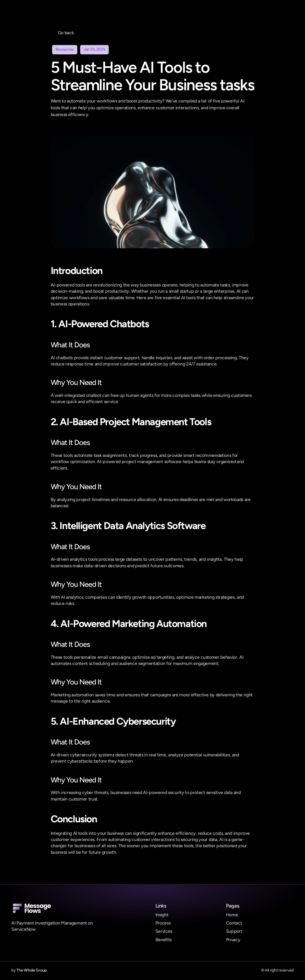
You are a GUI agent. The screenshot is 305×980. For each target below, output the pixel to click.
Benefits (164, 940)
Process (163, 923)
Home (232, 915)
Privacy (233, 940)
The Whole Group (32, 970)
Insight (162, 915)
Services (164, 931)
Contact (234, 923)
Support (234, 931)
